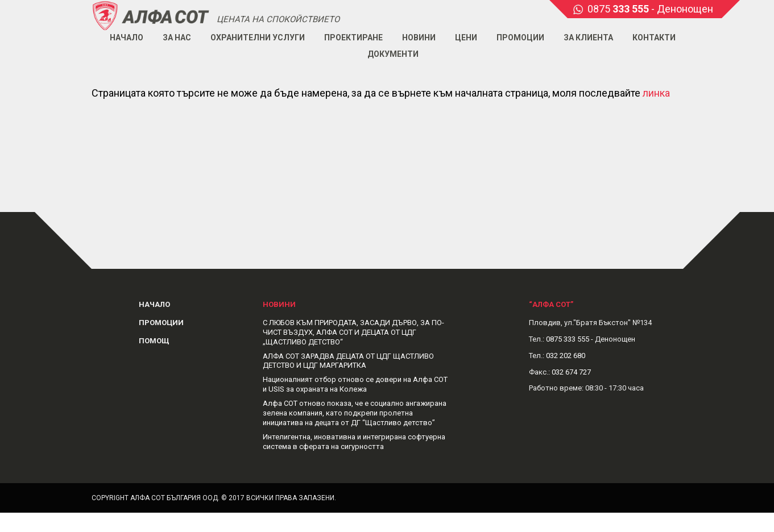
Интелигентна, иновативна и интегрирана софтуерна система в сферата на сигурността (354, 442)
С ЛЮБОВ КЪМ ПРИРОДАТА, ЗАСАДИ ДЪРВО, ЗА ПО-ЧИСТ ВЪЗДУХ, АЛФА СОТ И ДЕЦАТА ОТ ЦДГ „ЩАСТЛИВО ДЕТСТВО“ (353, 332)
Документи (393, 54)
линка (656, 93)
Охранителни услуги (258, 38)
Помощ (154, 341)
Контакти (654, 38)
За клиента (588, 38)
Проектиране (353, 38)
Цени (466, 38)
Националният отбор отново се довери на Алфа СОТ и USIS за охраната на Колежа (355, 384)
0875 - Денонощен (650, 9)
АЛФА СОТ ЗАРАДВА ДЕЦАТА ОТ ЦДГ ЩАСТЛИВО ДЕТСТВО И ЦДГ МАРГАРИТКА (348, 361)
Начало (127, 38)
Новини (419, 38)
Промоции (520, 38)
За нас (177, 38)
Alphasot (151, 15)
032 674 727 (571, 372)
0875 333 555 (568, 339)
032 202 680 (566, 356)
